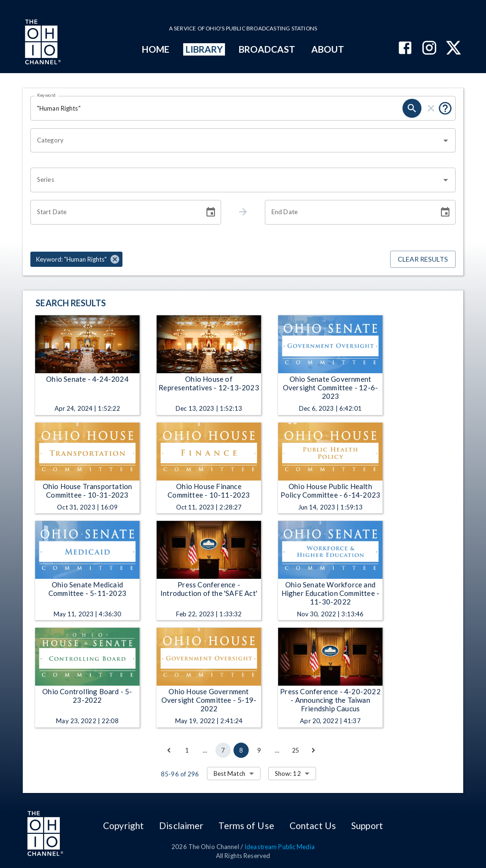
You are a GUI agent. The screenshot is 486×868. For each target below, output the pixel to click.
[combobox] (236, 141)
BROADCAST (267, 49)
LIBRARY (204, 49)
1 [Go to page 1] (187, 750)
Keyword (47, 95)
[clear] (431, 108)
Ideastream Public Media (280, 847)
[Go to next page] (313, 750)
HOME (156, 49)
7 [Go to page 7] (223, 750)
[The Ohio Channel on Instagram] (429, 49)
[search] (412, 108)
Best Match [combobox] (229, 774)
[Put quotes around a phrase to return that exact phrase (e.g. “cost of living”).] (445, 108)
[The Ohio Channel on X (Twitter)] (453, 49)
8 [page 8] (241, 750)
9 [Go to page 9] (259, 750)
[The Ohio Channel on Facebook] (405, 49)
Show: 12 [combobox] (288, 774)
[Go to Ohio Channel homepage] (42, 43)
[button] (76, 259)
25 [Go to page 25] (295, 750)
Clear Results (423, 259)
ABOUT (328, 49)
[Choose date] (211, 212)
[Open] (446, 141)
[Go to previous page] (169, 750)
